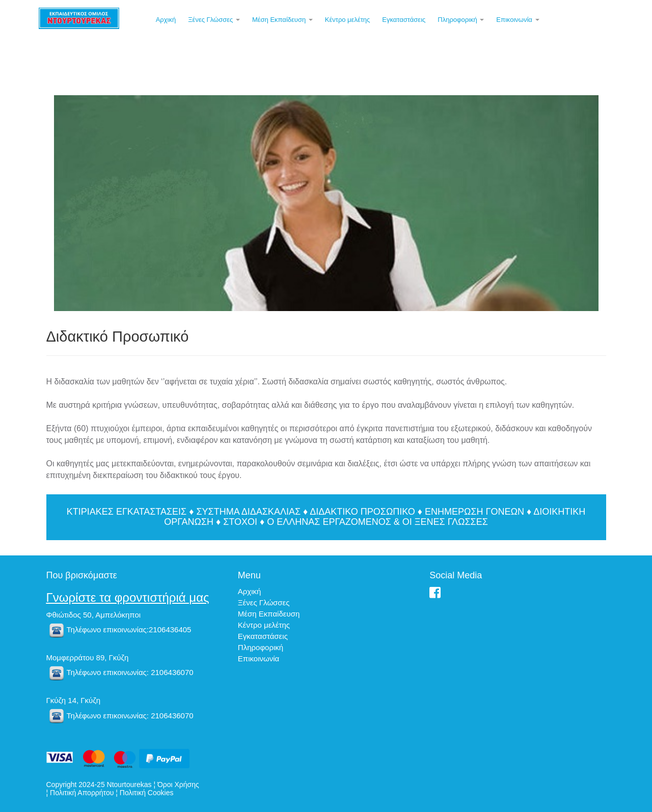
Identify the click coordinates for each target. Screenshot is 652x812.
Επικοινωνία (518, 20)
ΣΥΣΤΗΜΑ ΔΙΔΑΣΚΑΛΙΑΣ (248, 512)
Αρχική (166, 20)
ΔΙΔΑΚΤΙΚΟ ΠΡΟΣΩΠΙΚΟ (362, 512)
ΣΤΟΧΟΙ (240, 522)
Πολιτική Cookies (147, 793)
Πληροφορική (461, 20)
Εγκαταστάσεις (404, 20)
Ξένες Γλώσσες (214, 20)
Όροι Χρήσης (178, 785)
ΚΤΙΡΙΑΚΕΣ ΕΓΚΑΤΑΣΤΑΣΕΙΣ (127, 512)
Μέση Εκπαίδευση (282, 20)
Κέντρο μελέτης (348, 20)
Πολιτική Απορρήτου (82, 793)
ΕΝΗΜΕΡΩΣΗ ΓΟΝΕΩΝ (474, 512)
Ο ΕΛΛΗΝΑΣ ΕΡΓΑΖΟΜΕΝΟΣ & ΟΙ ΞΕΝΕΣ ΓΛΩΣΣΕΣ (377, 522)
